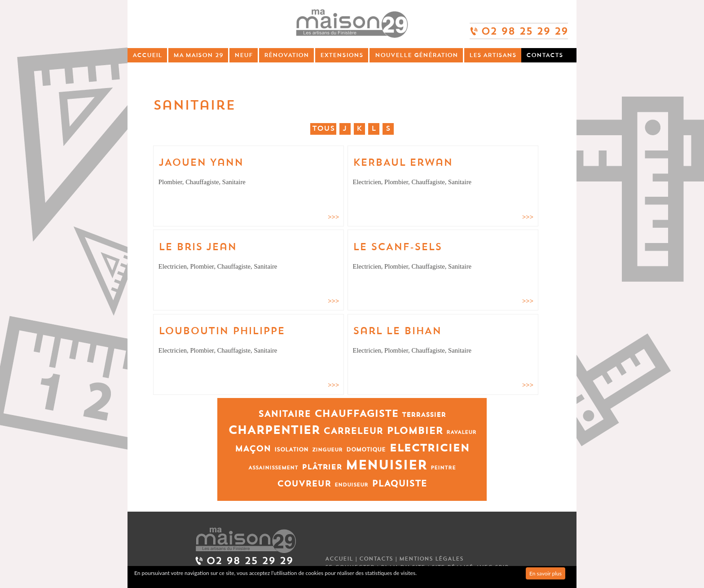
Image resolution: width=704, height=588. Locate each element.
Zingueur (327, 450)
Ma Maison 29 (198, 55)
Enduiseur (351, 485)
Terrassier (424, 415)
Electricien (429, 448)
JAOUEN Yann (201, 163)
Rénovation (286, 55)
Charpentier (274, 430)
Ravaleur (461, 432)
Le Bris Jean (198, 247)
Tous (323, 128)
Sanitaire (284, 414)
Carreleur (353, 431)
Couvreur (304, 484)
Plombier (415, 431)
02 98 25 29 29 (519, 27)
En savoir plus (546, 573)
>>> (333, 217)
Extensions (342, 55)
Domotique (366, 450)
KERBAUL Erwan (403, 163)
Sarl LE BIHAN (397, 331)
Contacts (545, 55)
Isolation (291, 450)
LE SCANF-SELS (397, 247)
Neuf (244, 55)
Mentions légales (431, 559)
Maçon (253, 449)
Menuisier (386, 465)
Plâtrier (322, 467)
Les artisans (493, 55)
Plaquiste (399, 484)
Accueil (147, 55)
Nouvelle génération (416, 55)
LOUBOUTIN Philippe (222, 331)
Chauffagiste (356, 414)
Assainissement (273, 468)
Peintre (443, 468)
